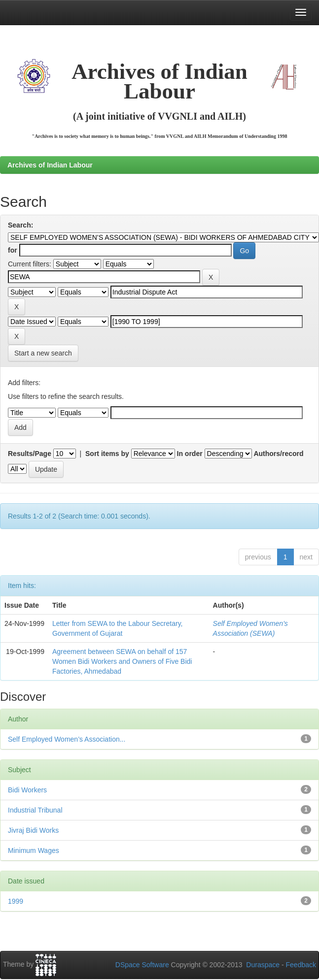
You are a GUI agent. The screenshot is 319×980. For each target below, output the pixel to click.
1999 (16, 901)
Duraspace (263, 965)
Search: (20, 225)
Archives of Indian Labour (50, 165)
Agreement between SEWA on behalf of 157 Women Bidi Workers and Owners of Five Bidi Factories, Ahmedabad (122, 661)
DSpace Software (142, 965)
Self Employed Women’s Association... (67, 739)
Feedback (301, 965)
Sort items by (107, 454)
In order (190, 454)
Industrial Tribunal (35, 810)
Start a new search (43, 353)
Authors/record (278, 454)
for (13, 250)
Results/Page (30, 454)
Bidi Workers (27, 790)
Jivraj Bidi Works (33, 830)
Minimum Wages (34, 850)
